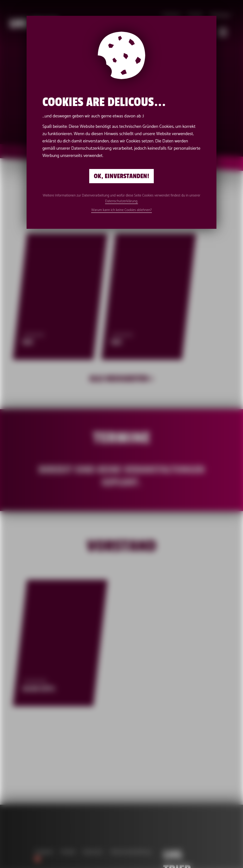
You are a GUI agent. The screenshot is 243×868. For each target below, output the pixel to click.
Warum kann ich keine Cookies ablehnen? (121, 210)
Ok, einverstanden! (122, 176)
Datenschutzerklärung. (121, 201)
